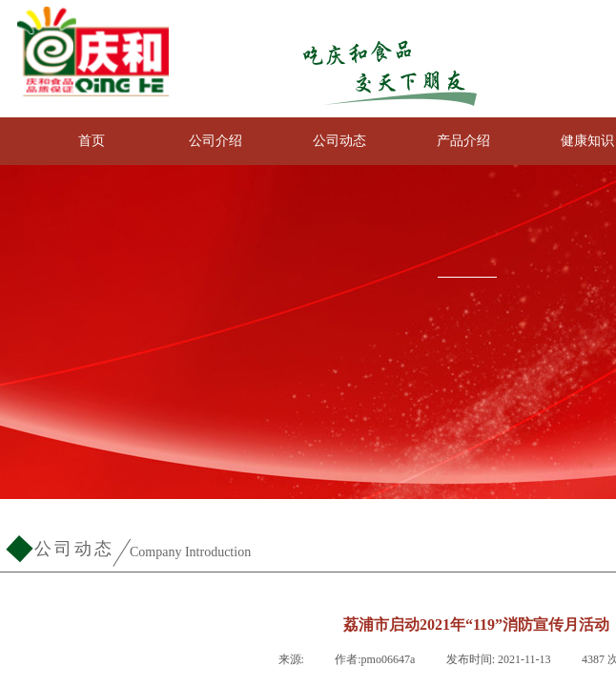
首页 (92, 141)
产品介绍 (463, 141)
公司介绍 (216, 141)
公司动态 (339, 141)
